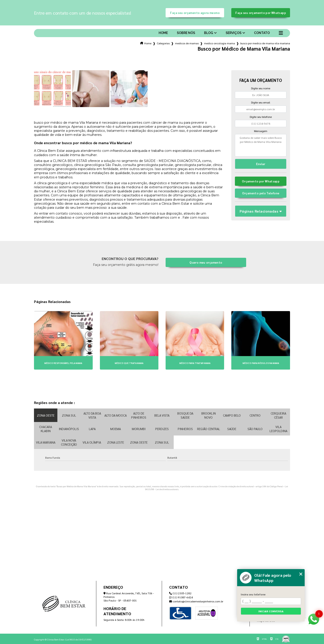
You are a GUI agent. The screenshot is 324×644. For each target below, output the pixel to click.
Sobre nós (186, 33)
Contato (262, 33)
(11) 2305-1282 (180, 593)
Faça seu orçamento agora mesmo (195, 13)
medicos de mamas (187, 43)
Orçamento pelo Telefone (261, 193)
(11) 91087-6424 (181, 597)
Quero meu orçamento (206, 262)
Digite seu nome (261, 88)
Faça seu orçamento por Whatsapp (261, 13)
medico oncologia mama (219, 43)
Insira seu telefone (253, 594)
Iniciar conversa (271, 611)
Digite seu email (261, 102)
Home (163, 33)
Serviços (234, 33)
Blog (209, 33)
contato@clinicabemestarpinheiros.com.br (196, 601)
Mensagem (261, 131)
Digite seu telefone (261, 117)
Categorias (163, 43)
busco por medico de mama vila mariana (265, 43)
